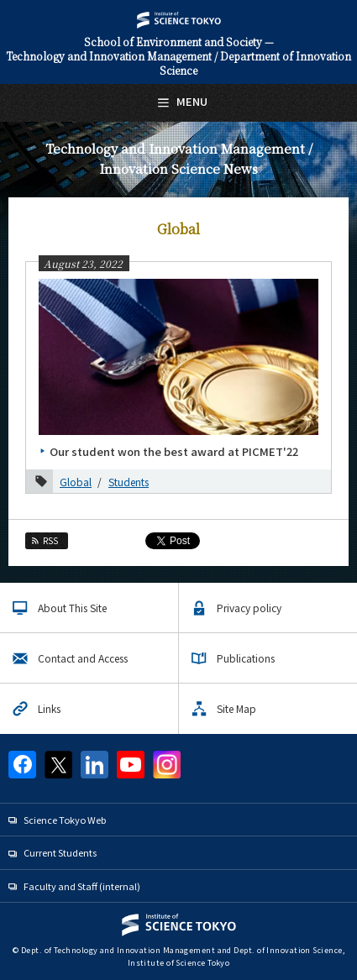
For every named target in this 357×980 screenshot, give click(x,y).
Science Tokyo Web (65, 820)
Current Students (60, 852)
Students (129, 482)
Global (76, 482)
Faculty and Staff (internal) (82, 886)
